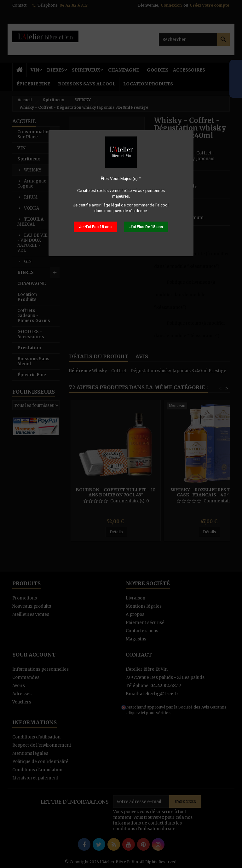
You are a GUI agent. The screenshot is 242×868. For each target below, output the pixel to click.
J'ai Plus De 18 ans (146, 227)
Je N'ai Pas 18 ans (95, 227)
